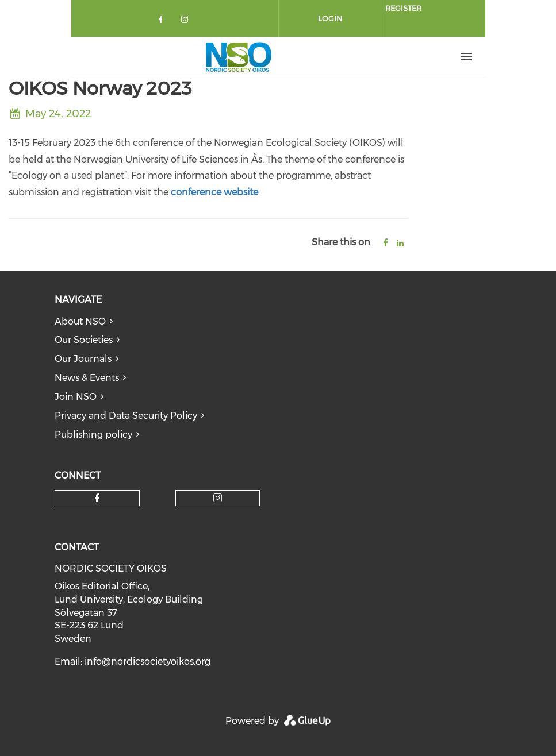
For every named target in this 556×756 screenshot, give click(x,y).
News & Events (87, 378)
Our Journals (83, 359)
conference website (214, 192)
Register (403, 8)
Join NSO (76, 397)
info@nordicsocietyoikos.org (147, 662)
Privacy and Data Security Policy (126, 416)
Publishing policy (93, 435)
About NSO (80, 321)
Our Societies (84, 340)
